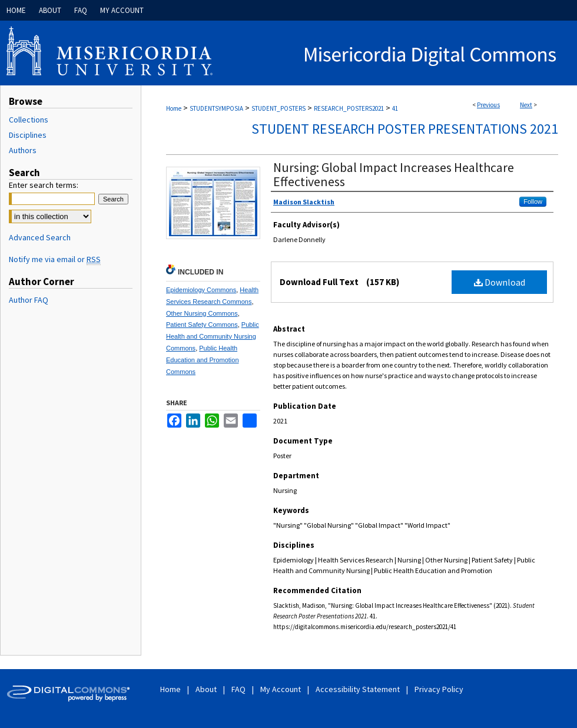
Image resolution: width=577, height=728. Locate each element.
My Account (281, 689)
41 (395, 108)
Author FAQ (29, 300)
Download (500, 282)
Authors (23, 150)
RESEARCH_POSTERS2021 (349, 108)
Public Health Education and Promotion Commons (203, 360)
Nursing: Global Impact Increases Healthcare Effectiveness (394, 174)
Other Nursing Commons (202, 313)
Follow (533, 201)
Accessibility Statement (359, 689)
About (207, 689)
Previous (488, 105)
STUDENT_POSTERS (278, 108)
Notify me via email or (55, 259)
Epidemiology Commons (201, 290)
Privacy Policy (439, 689)
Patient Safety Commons (202, 325)
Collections (29, 120)
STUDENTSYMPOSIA (216, 108)
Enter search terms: (44, 185)
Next (526, 105)
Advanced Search (40, 237)
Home (174, 108)
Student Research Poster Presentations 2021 (405, 129)
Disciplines (28, 135)
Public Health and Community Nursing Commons (213, 336)
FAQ (239, 689)
